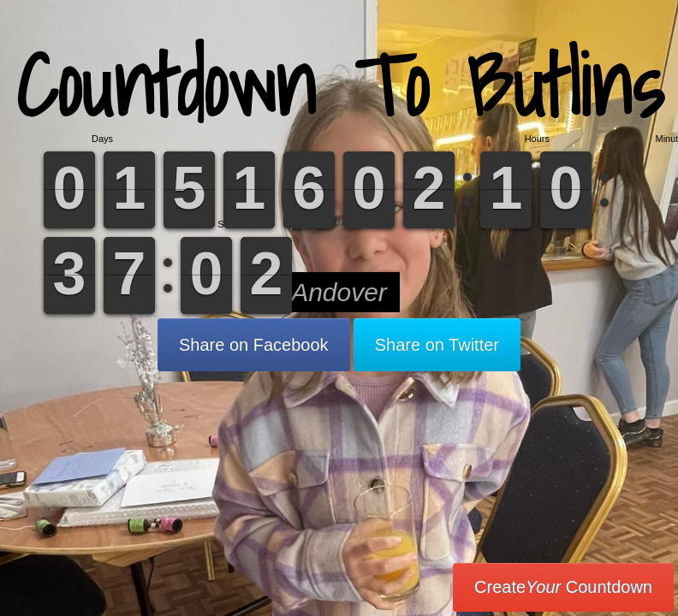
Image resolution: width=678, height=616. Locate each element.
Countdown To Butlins (339, 85)
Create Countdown (563, 587)
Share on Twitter (437, 345)
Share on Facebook (254, 345)
